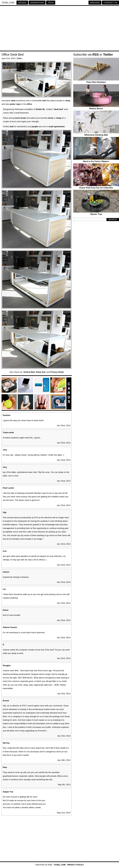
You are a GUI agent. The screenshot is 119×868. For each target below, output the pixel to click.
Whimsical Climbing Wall (96, 135)
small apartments (57, 126)
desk (13, 101)
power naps (15, 104)
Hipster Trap (96, 214)
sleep (68, 101)
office (29, 104)
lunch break (20, 118)
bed (44, 101)
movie (50, 118)
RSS (96, 55)
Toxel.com (8, 3)
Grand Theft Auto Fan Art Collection (96, 188)
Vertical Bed (29, 372)
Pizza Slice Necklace (96, 82)
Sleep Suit (41, 372)
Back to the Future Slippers (96, 161)
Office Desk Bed (13, 55)
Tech (51, 3)
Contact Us (110, 3)
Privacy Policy (76, 865)
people (35, 126)
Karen (6, 610)
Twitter (108, 55)
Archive (95, 3)
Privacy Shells (57, 372)
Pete (5, 767)
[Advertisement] (60, 29)
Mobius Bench (96, 108)
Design (22, 3)
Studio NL (40, 109)
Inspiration (37, 3)
